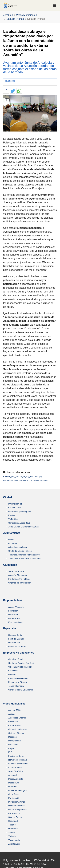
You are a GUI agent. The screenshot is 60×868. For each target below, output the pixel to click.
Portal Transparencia (18, 809)
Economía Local (16, 622)
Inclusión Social (15, 767)
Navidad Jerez (15, 643)
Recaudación (14, 813)
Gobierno (13, 543)
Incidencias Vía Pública (19, 579)
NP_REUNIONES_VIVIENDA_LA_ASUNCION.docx (25, 481)
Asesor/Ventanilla (16, 607)
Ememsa (12, 674)
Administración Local (18, 547)
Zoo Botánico (14, 844)
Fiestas (12, 515)
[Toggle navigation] (55, 6)
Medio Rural (14, 783)
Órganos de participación (20, 583)
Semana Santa (15, 635)
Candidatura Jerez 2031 (19, 523)
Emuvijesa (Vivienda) (18, 678)
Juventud (12, 775)
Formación (13, 611)
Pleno (11, 539)
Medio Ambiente (16, 779)
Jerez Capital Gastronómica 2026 (24, 527)
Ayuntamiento (12, 533)
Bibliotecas (13, 722)
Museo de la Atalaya (18, 682)
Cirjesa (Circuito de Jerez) (20, 667)
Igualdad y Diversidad (18, 764)
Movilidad (13, 787)
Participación (14, 798)
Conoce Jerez (15, 508)
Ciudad (8, 497)
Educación (13, 745)
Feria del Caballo (16, 639)
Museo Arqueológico (18, 790)
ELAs (11, 752)
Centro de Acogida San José (21, 663)
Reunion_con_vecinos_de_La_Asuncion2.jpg (22, 477)
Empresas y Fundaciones (19, 653)
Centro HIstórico (16, 725)
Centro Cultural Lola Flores (21, 690)
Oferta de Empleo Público (20, 551)
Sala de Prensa (15, 817)
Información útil (15, 504)
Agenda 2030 (14, 710)
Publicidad (13, 615)
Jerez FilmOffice (16, 771)
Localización (14, 618)
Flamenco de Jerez (17, 646)
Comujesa (13, 671)
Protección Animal (16, 802)
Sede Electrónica (16, 571)
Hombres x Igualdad (18, 760)
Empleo (12, 748)
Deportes (12, 737)
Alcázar (12, 714)
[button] (6, 91)
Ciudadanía (10, 565)
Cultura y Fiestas (16, 733)
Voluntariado (14, 840)
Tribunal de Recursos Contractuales (25, 559)
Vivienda (12, 836)
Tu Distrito (13, 519)
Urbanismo (13, 829)
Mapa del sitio (38, 864)
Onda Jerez (14, 794)
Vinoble (12, 832)
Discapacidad (14, 741)
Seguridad (13, 821)
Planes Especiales (17, 806)
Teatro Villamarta (16, 686)
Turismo (12, 825)
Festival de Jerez (16, 756)
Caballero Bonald (16, 659)
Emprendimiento (13, 600)
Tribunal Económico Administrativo (24, 555)
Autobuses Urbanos (17, 718)
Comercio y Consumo (18, 729)
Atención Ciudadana (18, 575)
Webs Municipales (14, 704)
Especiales (10, 628)
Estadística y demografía (20, 511)
